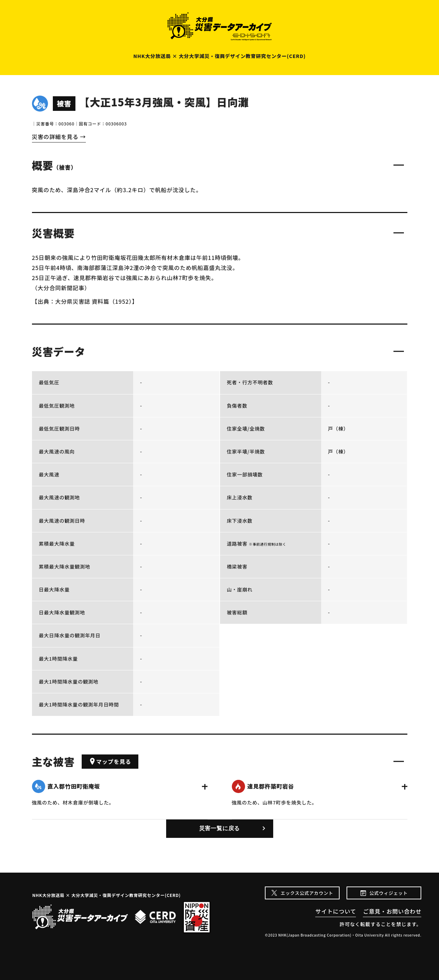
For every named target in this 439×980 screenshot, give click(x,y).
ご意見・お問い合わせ (392, 911)
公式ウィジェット (389, 893)
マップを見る (110, 761)
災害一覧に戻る (220, 828)
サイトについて (336, 911)
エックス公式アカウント (307, 893)
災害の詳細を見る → (59, 137)
